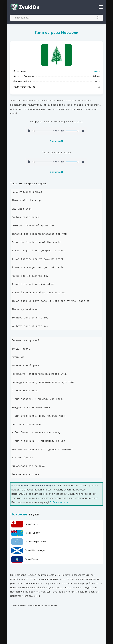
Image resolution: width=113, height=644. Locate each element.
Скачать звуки (18, 605)
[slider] (42, 131)
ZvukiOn (29, 7)
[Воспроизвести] (29, 131)
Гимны (96, 71)
